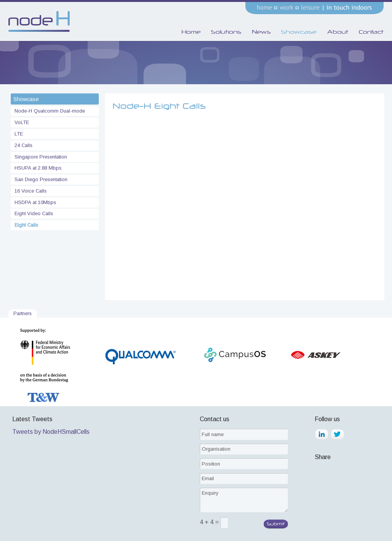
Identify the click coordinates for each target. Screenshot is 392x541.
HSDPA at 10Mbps (35, 202)
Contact (371, 32)
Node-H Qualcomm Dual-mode (49, 111)
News (261, 32)
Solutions (226, 32)
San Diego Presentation (40, 179)
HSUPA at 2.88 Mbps (37, 168)
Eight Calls (26, 225)
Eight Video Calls (33, 213)
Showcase (299, 32)
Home (191, 32)
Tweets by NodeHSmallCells (51, 432)
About (338, 32)
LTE (18, 134)
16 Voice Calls (30, 191)
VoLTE (21, 122)
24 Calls (23, 145)
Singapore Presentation (40, 157)
